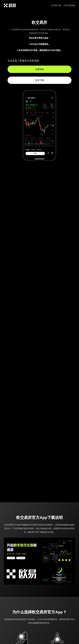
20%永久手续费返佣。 (40, 44)
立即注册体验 (69, 5)
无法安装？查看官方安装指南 (23, 61)
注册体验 (39, 69)
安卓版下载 (56, 5)
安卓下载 (39, 80)
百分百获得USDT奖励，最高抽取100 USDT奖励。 (40, 50)
